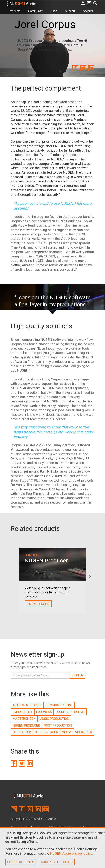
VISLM (67, 732)
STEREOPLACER (46, 732)
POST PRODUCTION (58, 725)
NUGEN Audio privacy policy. (71, 853)
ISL (70, 705)
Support (71, 11)
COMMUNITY (55, 705)
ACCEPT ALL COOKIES (57, 862)
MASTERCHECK (24, 719)
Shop (55, 11)
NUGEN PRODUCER (26, 725)
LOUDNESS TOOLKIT (70, 712)
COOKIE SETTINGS (21, 862)
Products (16, 11)
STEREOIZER (22, 732)
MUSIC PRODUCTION (54, 719)
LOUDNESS (44, 712)
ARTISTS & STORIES (27, 705)
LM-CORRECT (22, 712)
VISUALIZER (84, 732)
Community (37, 11)
